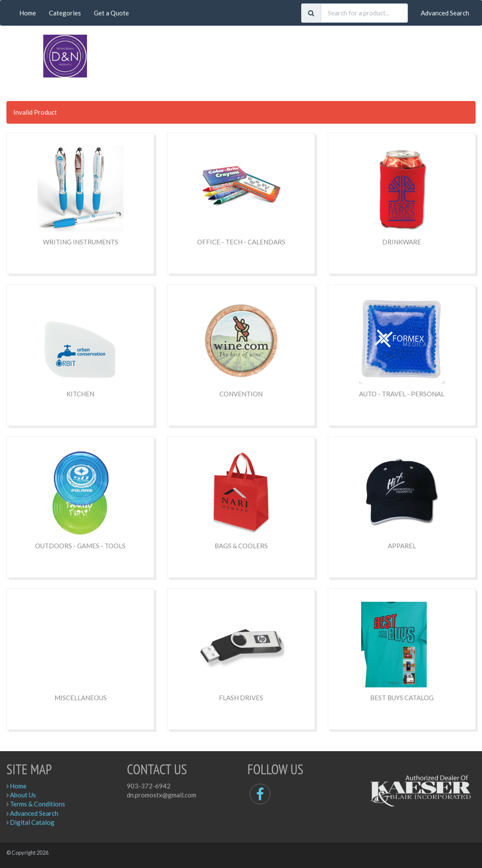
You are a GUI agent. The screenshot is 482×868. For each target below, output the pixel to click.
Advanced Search (445, 13)
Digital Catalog (32, 822)
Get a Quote (111, 13)
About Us (23, 795)
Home (28, 13)
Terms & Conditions (37, 804)
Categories (65, 13)
